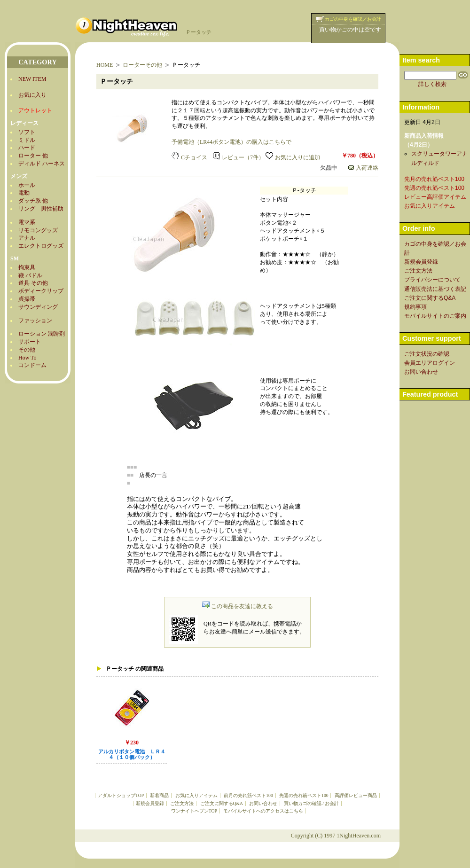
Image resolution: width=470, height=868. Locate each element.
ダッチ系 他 (33, 201)
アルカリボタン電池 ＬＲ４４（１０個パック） (132, 755)
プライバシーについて (432, 280)
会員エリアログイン (430, 363)
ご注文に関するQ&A (222, 803)
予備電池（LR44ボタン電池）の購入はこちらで (231, 142)
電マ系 (27, 222)
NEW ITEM (32, 79)
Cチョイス (189, 157)
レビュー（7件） (239, 157)
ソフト (27, 132)
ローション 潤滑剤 (42, 334)
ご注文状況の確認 (427, 354)
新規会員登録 (150, 803)
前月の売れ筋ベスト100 (248, 795)
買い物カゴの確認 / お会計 (311, 803)
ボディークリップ (41, 291)
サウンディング (38, 307)
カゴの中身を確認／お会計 (353, 19)
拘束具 (27, 267)
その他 (27, 350)
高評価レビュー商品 (356, 795)
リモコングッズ (38, 230)
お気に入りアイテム (196, 795)
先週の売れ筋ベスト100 (304, 795)
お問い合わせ (263, 803)
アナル (27, 238)
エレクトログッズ (41, 246)
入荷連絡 (363, 168)
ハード (27, 148)
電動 (24, 193)
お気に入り (32, 95)
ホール (27, 185)
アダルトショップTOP (121, 795)
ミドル (27, 140)
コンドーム (32, 365)
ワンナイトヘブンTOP (194, 811)
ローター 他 (33, 156)
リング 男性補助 (41, 209)
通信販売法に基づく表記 (435, 289)
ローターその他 (142, 65)
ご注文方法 (182, 803)
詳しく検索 (432, 84)
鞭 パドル (30, 275)
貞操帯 (27, 299)
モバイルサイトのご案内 (435, 316)
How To (27, 358)
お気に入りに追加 (293, 157)
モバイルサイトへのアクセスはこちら (263, 811)
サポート (30, 342)
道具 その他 (33, 283)
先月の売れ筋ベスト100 (434, 179)
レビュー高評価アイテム (435, 197)
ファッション (35, 321)
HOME (105, 65)
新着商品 (159, 795)
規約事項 (415, 307)
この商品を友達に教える (238, 606)
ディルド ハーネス (42, 164)
